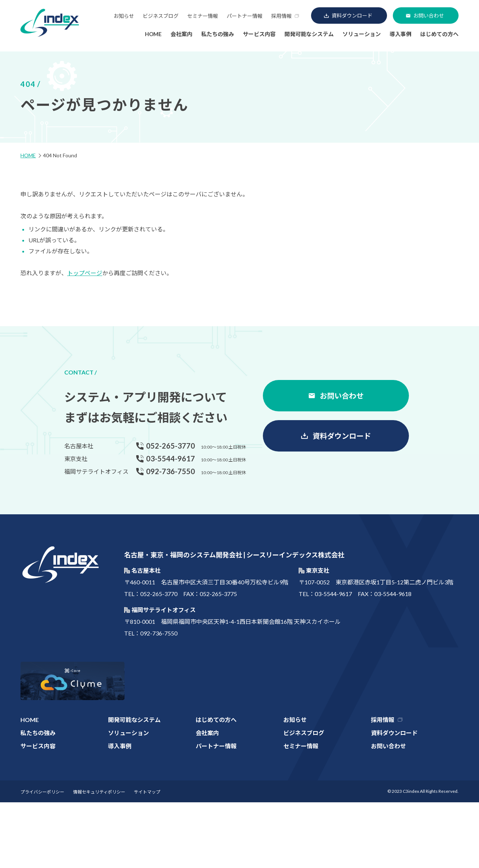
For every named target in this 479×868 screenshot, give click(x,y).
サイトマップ (147, 792)
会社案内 (181, 34)
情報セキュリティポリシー (99, 792)
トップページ (85, 273)
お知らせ (124, 16)
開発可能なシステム (309, 34)
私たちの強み (218, 34)
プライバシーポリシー (42, 792)
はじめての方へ (439, 34)
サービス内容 (259, 34)
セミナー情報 (203, 16)
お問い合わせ (429, 16)
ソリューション (362, 34)
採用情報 (281, 16)
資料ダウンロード (352, 16)
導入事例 (401, 34)
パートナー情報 (245, 16)
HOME (153, 34)
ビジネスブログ (161, 16)
